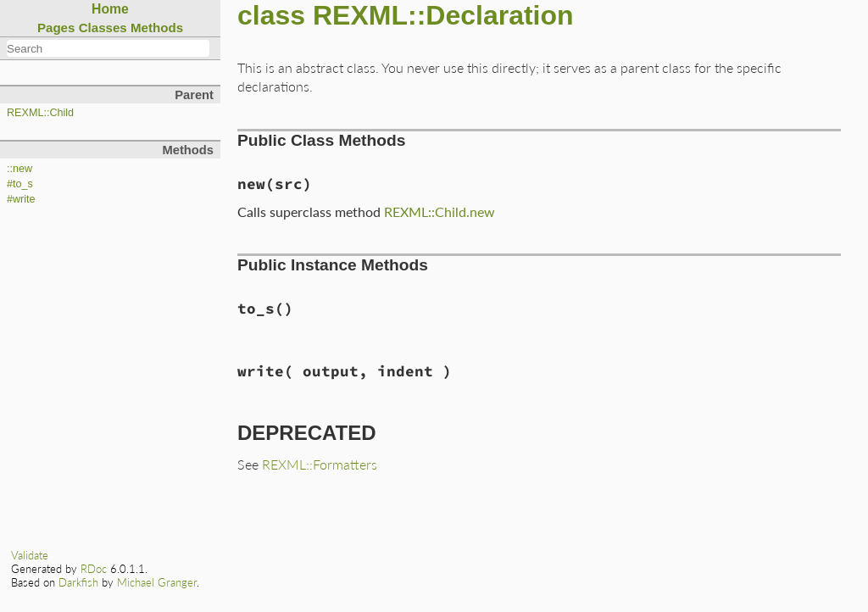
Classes (103, 28)
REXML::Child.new (440, 211)
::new (19, 169)
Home (110, 9)
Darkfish (78, 582)
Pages (56, 28)
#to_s (20, 184)
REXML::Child (40, 113)
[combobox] (108, 48)
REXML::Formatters (320, 464)
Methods (157, 28)
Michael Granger (157, 582)
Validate (30, 555)
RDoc (94, 569)
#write (21, 199)
